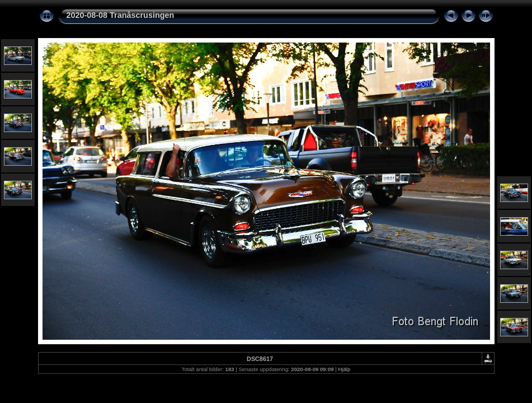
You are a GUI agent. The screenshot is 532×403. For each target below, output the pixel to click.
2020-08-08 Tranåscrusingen (121, 15)
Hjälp (344, 369)
